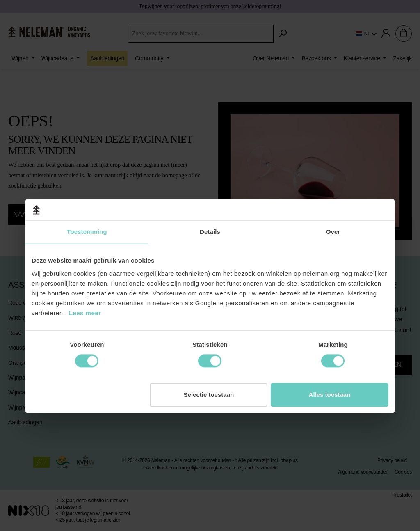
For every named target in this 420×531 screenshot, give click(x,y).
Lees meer (85, 272)
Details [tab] (210, 191)
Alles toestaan (330, 354)
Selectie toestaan (209, 354)
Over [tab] (333, 191)
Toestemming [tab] (87, 191)
